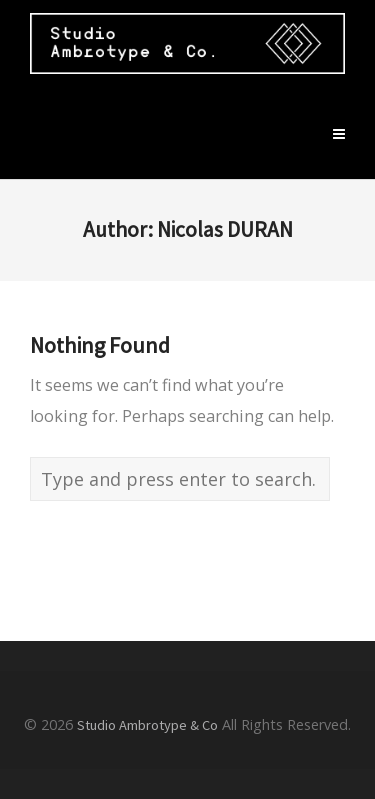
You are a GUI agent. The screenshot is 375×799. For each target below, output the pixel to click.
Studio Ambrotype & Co (147, 725)
